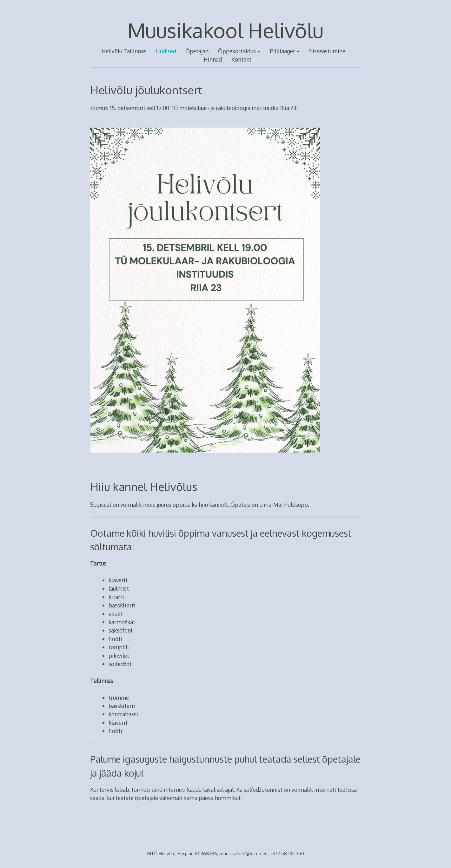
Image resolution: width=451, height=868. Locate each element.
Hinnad (213, 59)
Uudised (166, 51)
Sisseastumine (327, 51)
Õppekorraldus (237, 51)
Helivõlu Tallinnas (124, 51)
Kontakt (241, 59)
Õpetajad (197, 51)
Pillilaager (282, 51)
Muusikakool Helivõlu (225, 30)
